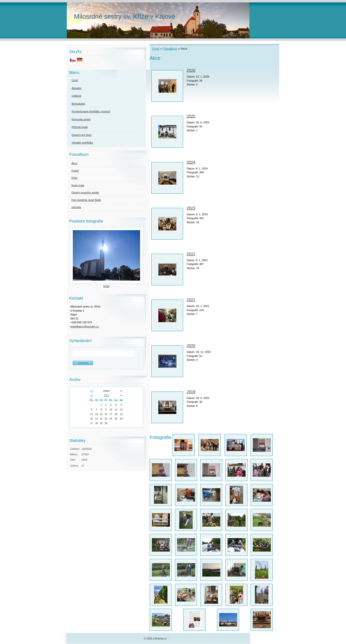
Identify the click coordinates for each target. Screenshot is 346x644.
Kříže (74, 178)
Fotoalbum (170, 49)
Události (76, 96)
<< (92, 391)
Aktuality (77, 88)
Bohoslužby (78, 104)
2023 (191, 208)
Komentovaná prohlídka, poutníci (91, 111)
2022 (191, 254)
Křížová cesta (80, 127)
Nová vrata (78, 185)
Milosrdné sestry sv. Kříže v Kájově (125, 16)
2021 (191, 300)
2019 (191, 392)
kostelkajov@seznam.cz (85, 326)
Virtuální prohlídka (82, 143)
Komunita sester (81, 119)
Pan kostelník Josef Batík (86, 200)
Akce (74, 163)
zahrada (76, 207)
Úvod (156, 49)
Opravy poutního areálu (85, 193)
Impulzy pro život (82, 135)
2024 (191, 162)
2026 (191, 70)
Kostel (75, 171)
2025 (191, 116)
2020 (191, 346)
